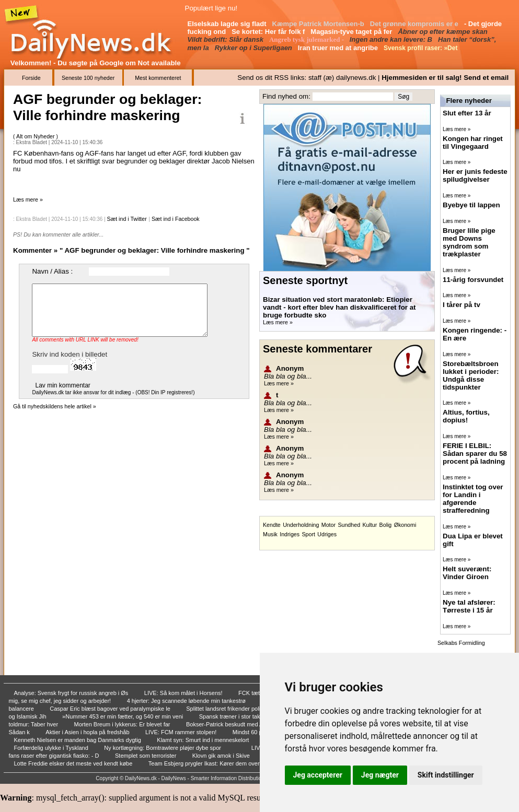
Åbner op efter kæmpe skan (443, 32)
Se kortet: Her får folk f (269, 32)
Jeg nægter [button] (380, 775)
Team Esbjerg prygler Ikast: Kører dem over (205, 763)
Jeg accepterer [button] (318, 775)
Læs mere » (28, 199)
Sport (308, 534)
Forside (31, 78)
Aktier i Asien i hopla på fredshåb (88, 732)
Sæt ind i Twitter (127, 219)
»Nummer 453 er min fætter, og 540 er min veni (123, 716)
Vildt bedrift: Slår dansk (227, 39)
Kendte (272, 525)
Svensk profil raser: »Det (422, 48)
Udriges (327, 534)
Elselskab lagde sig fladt (228, 24)
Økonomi (405, 525)
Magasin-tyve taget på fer (352, 32)
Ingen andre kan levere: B (392, 39)
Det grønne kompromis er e (415, 24)
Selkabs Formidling (461, 643)
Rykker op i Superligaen (255, 48)
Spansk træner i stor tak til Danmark (246, 716)
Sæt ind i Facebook (176, 219)
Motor (328, 525)
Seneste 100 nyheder (88, 78)
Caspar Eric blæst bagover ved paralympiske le (111, 709)
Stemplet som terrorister (146, 756)
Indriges (290, 534)
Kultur (370, 525)
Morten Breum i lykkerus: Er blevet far (123, 724)
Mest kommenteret (158, 78)
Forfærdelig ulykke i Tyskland (52, 748)
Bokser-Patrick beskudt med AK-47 (232, 724)
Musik (270, 534)
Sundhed (349, 525)
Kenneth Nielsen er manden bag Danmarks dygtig (78, 740)
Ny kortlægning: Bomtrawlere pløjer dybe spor (163, 748)
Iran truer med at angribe (339, 48)
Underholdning (301, 525)
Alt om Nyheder (36, 136)
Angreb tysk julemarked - (307, 39)
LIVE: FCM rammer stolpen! (182, 732)
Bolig (386, 525)
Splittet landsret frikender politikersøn (234, 709)
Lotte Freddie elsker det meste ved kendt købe (74, 763)
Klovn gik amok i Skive (222, 756)
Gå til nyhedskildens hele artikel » (55, 406)
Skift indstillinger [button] (446, 775)
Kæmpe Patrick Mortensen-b (319, 24)
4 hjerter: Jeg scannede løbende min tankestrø (187, 701)
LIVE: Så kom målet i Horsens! (184, 693)
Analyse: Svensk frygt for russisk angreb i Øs (72, 693)
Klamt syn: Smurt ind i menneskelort (204, 740)
